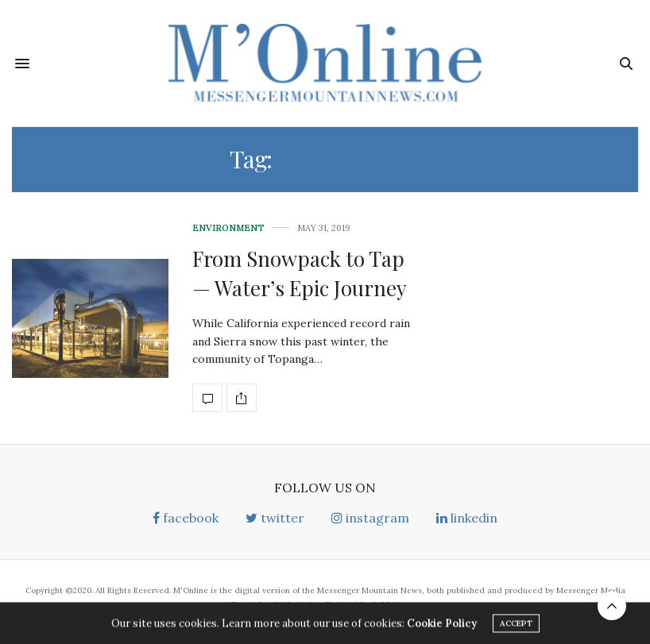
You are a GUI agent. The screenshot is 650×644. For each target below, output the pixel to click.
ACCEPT (516, 626)
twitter (275, 518)
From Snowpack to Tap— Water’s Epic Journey (300, 273)
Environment (228, 228)
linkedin (467, 518)
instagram (370, 518)
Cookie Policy (442, 626)
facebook (186, 518)
